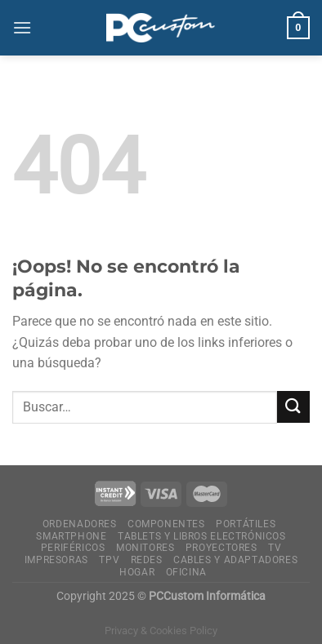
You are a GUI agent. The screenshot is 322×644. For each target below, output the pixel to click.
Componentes (166, 524)
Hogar (137, 572)
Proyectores (221, 548)
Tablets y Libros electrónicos (202, 536)
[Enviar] (293, 407)
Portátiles (246, 524)
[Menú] (22, 27)
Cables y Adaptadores (235, 560)
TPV (109, 560)
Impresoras (56, 560)
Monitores (145, 548)
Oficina (186, 572)
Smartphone (71, 536)
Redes (147, 560)
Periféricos (73, 548)
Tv (275, 548)
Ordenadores (80, 524)
